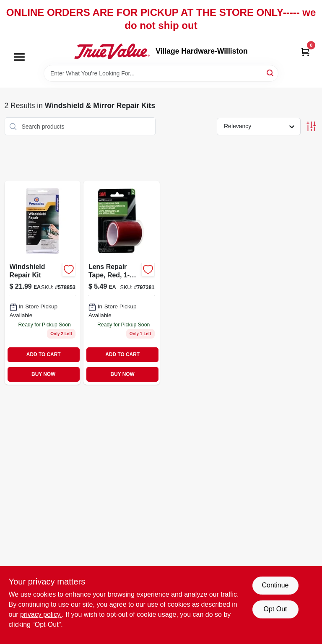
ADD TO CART (44, 354)
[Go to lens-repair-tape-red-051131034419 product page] (122, 283)
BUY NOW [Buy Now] (43, 374)
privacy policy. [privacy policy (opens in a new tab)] (41, 614)
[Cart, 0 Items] (305, 51)
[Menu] (19, 57)
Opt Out (275, 609)
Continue (275, 585)
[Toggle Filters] (311, 126)
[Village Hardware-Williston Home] (112, 51)
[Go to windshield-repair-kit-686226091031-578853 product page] (43, 283)
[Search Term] (161, 73)
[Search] (271, 73)
